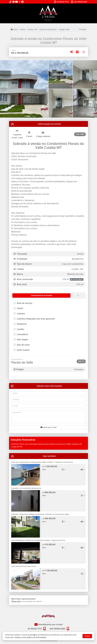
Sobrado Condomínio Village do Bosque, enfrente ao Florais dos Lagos (40, 514)
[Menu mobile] (48, 13)
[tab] (25, 296)
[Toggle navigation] (83, 7)
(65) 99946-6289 (81, 2)
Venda (23, 29)
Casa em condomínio (48, 29)
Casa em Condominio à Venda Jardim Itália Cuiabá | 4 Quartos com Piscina (42, 462)
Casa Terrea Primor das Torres (24, 566)
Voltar (83, 29)
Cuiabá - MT (32, 29)
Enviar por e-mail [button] (48, 427)
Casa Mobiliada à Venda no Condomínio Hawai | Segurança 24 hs (38, 540)
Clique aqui (16, 601)
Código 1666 (64, 29)
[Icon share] (11, 2)
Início (14, 29)
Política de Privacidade (37, 635)
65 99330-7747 (63, 2)
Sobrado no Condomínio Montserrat (26, 488)
